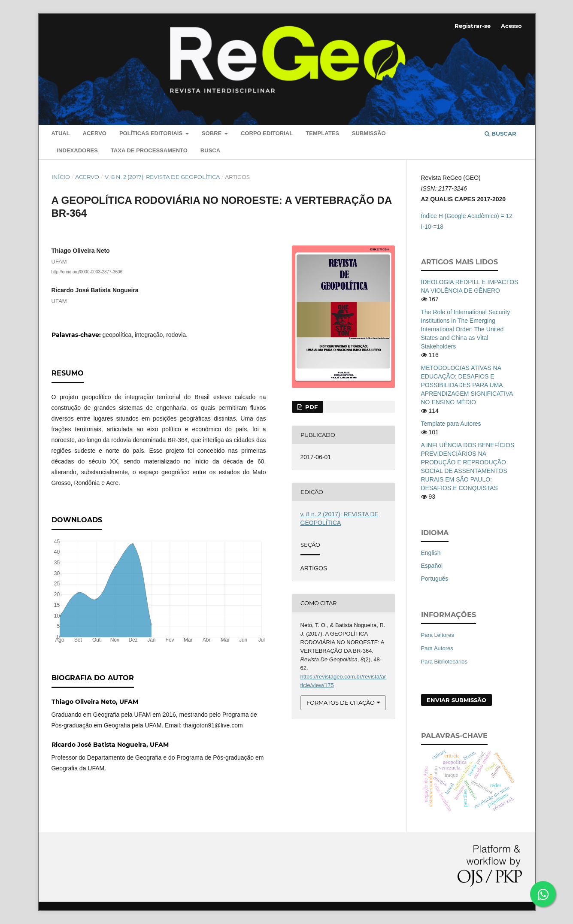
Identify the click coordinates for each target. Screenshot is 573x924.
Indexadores (77, 150)
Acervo (95, 133)
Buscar (500, 133)
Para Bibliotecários (444, 662)
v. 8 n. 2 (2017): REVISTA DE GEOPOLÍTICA (162, 177)
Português (435, 579)
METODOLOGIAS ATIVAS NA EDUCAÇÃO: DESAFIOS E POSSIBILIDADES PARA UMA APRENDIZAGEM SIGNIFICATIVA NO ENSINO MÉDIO (467, 385)
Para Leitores (438, 635)
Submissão (369, 133)
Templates (322, 133)
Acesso (511, 26)
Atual (61, 133)
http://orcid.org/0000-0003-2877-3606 (87, 272)
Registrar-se (473, 26)
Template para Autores (451, 424)
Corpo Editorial (267, 133)
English (431, 553)
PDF (311, 407)
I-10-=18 (432, 227)
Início (61, 177)
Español (432, 566)
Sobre (212, 133)
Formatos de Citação (341, 703)
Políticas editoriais (152, 133)
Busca (210, 150)
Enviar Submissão (456, 700)
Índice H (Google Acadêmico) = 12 (467, 216)
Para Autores (437, 648)
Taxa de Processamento (149, 150)
